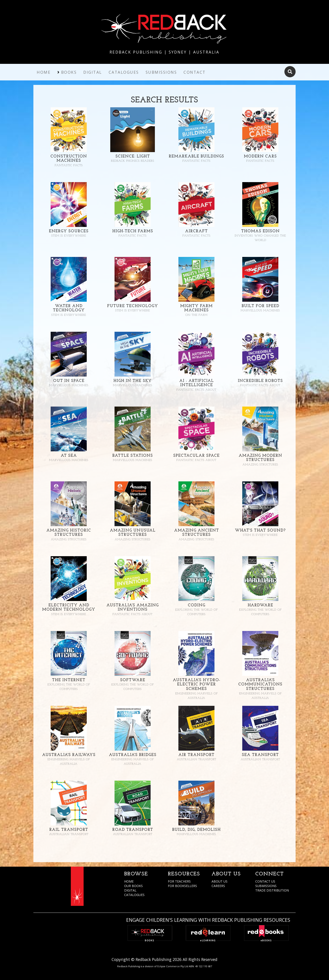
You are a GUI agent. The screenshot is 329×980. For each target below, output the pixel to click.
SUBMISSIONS (266, 886)
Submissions (161, 72)
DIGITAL (130, 890)
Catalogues (124, 72)
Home (44, 72)
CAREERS (218, 886)
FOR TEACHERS (179, 881)
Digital (93, 72)
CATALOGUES (134, 895)
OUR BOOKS (133, 886)
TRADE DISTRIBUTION (272, 890)
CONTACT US (265, 881)
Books (69, 72)
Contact (195, 72)
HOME (129, 881)
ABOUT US (220, 881)
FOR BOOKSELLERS (182, 886)
